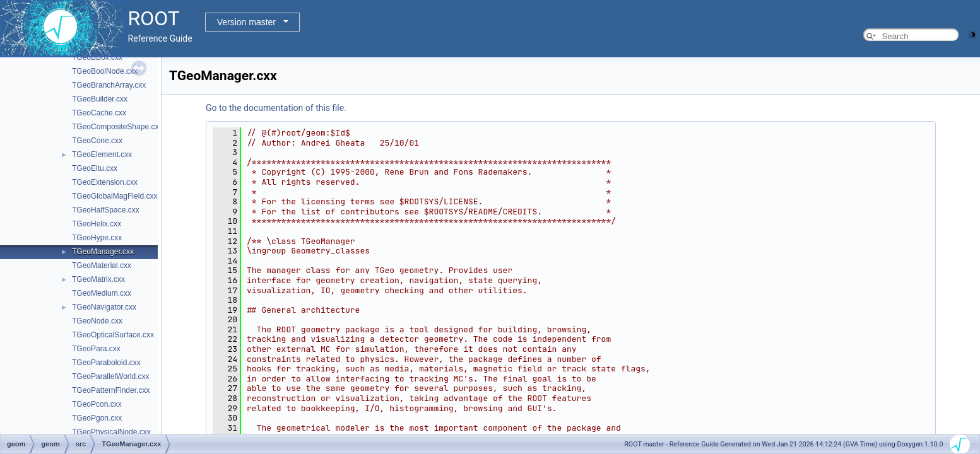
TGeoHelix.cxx (97, 224)
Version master (246, 22)
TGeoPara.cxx (96, 349)
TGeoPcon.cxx (97, 404)
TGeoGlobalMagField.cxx (115, 196)
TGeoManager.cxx (103, 252)
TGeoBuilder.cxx (100, 99)
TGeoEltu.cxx (95, 168)
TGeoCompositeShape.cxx (117, 127)
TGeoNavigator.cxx (104, 307)
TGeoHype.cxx (97, 238)
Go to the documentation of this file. (276, 108)
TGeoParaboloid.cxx (106, 363)
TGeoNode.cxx (97, 321)
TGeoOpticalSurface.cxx (113, 335)
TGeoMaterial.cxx (102, 265)
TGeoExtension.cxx (105, 182)
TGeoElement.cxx (102, 154)
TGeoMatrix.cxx (98, 279)
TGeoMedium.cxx (102, 293)
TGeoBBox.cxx (97, 57)
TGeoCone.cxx (97, 141)
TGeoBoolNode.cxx (105, 71)
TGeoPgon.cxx (97, 418)
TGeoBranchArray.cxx (109, 85)
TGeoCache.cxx (99, 113)
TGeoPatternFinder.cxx (111, 390)
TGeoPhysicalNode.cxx (111, 432)
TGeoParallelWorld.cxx (110, 376)
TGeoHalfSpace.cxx (106, 210)
